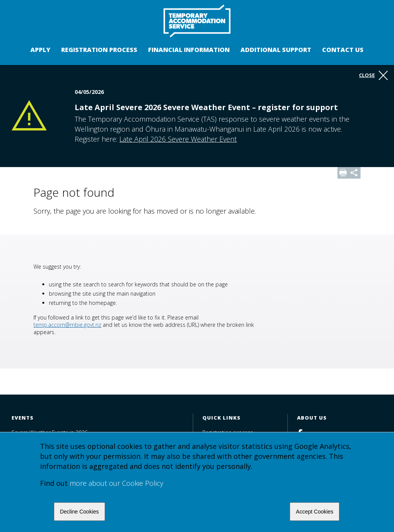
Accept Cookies (315, 512)
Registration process (99, 50)
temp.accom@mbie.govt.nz (67, 325)
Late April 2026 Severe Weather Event (178, 139)
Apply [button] (40, 50)
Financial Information (189, 50)
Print (343, 173)
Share (355, 173)
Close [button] (373, 75)
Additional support (276, 50)
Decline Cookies (79, 512)
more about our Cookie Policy (116, 483)
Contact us (343, 50)
